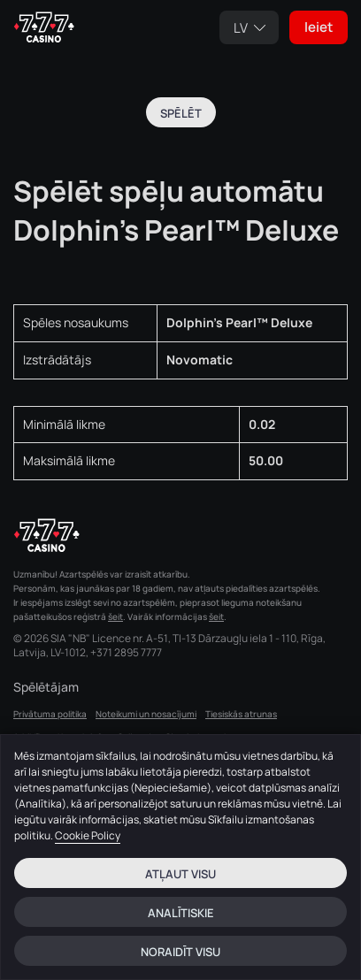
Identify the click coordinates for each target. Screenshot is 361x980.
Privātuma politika (50, 714)
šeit (115, 616)
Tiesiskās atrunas (241, 714)
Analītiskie (181, 913)
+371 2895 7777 (126, 653)
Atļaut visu (180, 874)
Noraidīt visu (180, 952)
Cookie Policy (88, 835)
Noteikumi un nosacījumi (146, 714)
